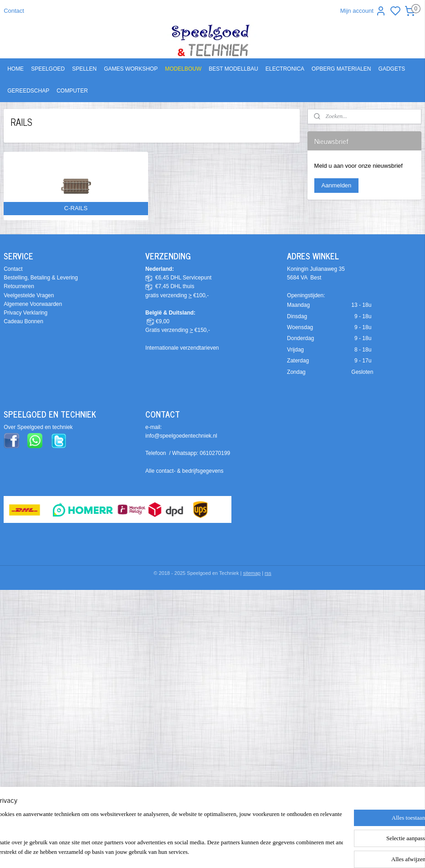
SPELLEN (84, 69)
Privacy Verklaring (26, 313)
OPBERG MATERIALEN (341, 69)
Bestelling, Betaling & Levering (41, 278)
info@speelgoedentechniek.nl (181, 436)
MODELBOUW (183, 69)
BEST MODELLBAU (233, 69)
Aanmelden (337, 185)
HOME (15, 69)
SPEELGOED (48, 69)
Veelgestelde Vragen (29, 295)
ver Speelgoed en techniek (40, 427)
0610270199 (215, 453)
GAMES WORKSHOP (131, 69)
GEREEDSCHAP (28, 91)
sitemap (252, 573)
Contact (14, 11)
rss (268, 573)
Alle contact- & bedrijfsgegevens (184, 471)
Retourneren (19, 286)
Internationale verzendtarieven (182, 348)
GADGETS (392, 69)
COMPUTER (72, 91)
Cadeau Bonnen (23, 321)
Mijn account (363, 11)
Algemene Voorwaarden (33, 304)
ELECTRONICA (285, 69)
